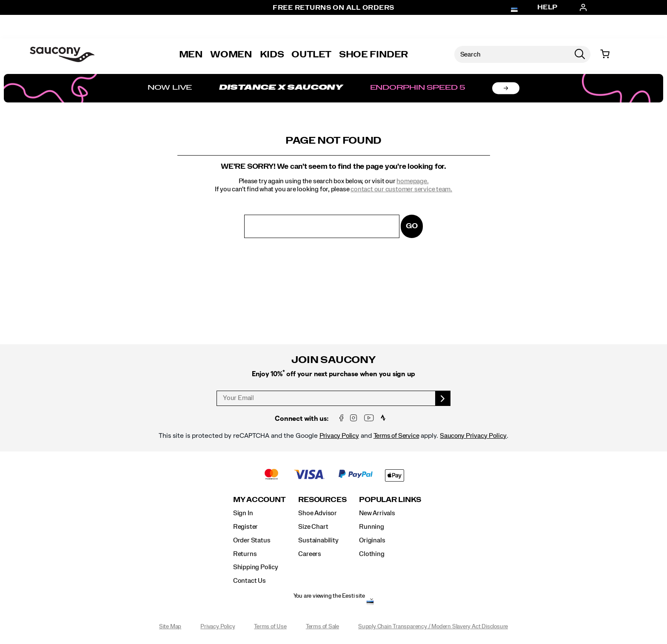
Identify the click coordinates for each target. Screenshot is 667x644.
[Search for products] (512, 54)
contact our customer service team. (401, 189)
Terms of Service (396, 436)
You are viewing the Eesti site (329, 596)
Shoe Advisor (317, 513)
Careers (310, 554)
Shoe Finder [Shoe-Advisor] (373, 54)
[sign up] (443, 398)
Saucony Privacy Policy (473, 436)
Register (245, 527)
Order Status (252, 540)
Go (412, 226)
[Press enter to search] (580, 54)
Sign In (243, 513)
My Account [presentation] (259, 500)
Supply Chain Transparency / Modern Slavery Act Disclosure (433, 627)
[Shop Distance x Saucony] (333, 88)
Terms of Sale (322, 627)
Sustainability (318, 540)
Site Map (170, 627)
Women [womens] (231, 54)
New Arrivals (377, 513)
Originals (372, 540)
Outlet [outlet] (311, 54)
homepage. (412, 181)
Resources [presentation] (322, 500)
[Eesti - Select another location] (370, 604)
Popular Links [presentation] (390, 500)
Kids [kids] (272, 54)
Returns (245, 554)
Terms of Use (270, 627)
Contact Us (249, 581)
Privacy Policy (339, 436)
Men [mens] (191, 54)
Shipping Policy (256, 567)
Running (372, 527)
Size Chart (313, 527)
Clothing (372, 554)
